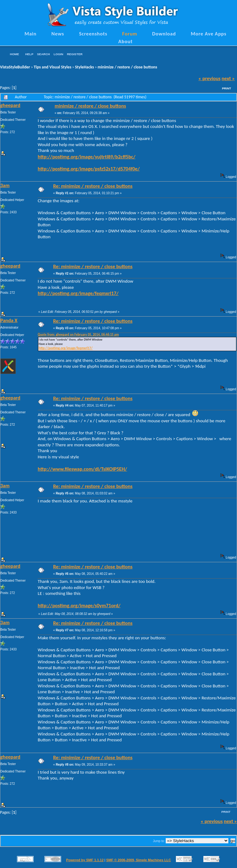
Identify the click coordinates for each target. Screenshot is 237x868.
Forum (130, 34)
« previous (210, 78)
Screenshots (93, 34)
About (125, 41)
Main (30, 34)
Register (75, 54)
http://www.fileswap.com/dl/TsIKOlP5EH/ (82, 469)
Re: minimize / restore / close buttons (93, 186)
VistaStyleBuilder (15, 67)
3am (5, 185)
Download (164, 34)
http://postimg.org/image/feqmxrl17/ (78, 293)
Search (44, 54)
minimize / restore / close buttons (127, 67)
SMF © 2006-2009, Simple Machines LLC (139, 860)
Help (29, 54)
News (58, 34)
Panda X (9, 320)
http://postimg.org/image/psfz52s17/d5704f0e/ (89, 169)
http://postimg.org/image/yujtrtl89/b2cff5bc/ (86, 157)
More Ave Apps (208, 34)
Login (58, 54)
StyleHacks (84, 67)
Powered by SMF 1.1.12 (85, 860)
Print (227, 88)
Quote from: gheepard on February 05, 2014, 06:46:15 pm (78, 335)
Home (15, 54)
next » (228, 78)
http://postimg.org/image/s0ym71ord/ (79, 605)
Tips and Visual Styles (52, 67)
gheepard (10, 105)
